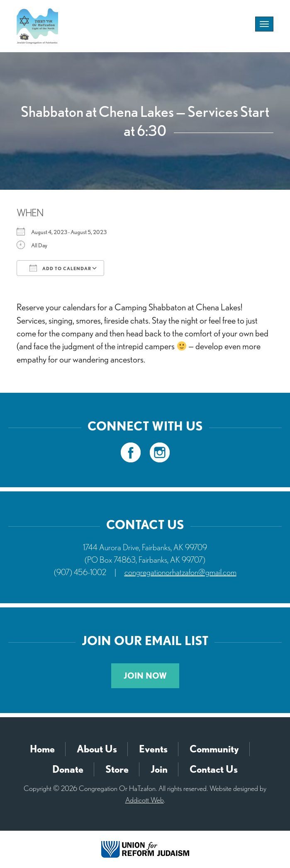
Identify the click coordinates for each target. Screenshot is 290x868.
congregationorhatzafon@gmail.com (180, 572)
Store (117, 769)
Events (153, 749)
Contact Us (214, 769)
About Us (97, 749)
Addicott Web (145, 800)
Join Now (145, 676)
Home (42, 749)
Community (214, 749)
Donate (68, 769)
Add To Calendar (60, 268)
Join (159, 769)
